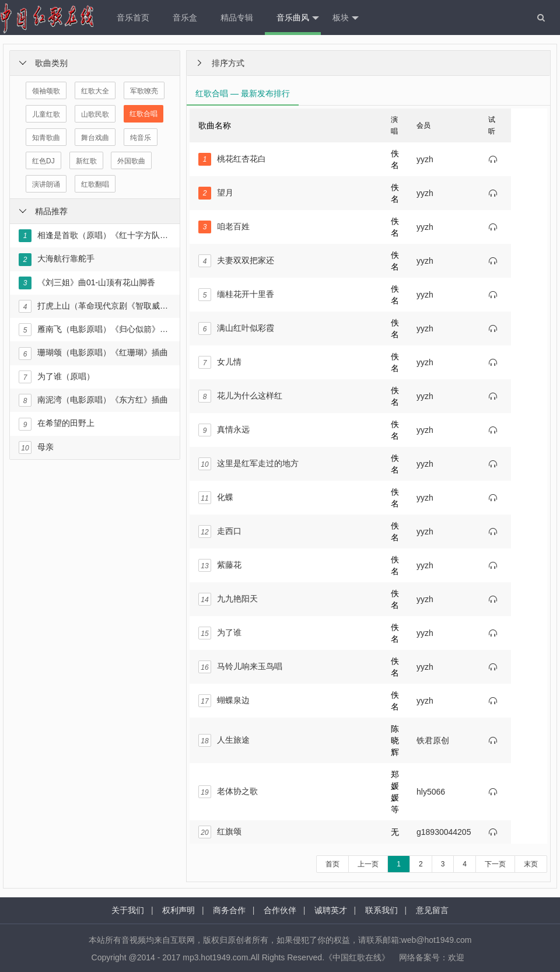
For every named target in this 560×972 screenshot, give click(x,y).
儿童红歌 (46, 114)
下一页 (495, 864)
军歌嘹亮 (144, 91)
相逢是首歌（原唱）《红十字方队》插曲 (94, 236)
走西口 (220, 532)
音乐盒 (185, 18)
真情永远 (224, 430)
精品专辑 (237, 18)
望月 (216, 193)
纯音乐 (141, 138)
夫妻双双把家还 (236, 261)
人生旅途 (224, 740)
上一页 (368, 864)
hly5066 (431, 792)
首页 (332, 864)
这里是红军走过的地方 (249, 464)
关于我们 (128, 910)
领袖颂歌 (46, 91)
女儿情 (220, 362)
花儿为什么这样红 (240, 396)
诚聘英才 (331, 910)
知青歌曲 (46, 138)
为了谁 (220, 633)
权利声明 (178, 910)
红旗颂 (220, 832)
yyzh (425, 159)
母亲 (36, 447)
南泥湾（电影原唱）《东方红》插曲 (93, 400)
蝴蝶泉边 (224, 701)
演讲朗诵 (46, 184)
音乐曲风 (298, 18)
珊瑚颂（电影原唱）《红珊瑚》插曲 (93, 354)
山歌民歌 (95, 114)
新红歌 (86, 161)
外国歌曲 (131, 161)
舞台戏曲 (95, 138)
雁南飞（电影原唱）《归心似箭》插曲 (94, 330)
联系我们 (381, 910)
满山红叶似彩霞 (236, 328)
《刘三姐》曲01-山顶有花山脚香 (87, 283)
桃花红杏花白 (232, 159)
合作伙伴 (280, 910)
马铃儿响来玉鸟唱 (240, 667)
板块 (346, 18)
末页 (531, 864)
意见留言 (432, 910)
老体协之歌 (228, 792)
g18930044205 (444, 832)
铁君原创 (433, 740)
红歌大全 (95, 91)
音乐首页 (133, 18)
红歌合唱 (143, 114)
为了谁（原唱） (57, 377)
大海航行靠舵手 (57, 260)
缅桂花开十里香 (236, 295)
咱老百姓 (224, 227)
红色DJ (43, 161)
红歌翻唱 (95, 184)
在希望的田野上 (57, 424)
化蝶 (216, 498)
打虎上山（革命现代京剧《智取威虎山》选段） (94, 306)
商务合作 (229, 910)
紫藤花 (220, 565)
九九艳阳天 (228, 599)
